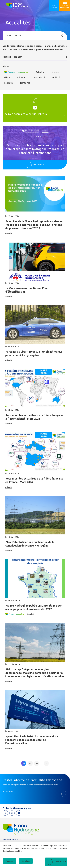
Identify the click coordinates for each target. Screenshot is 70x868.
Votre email (8, 791)
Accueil (8, 36)
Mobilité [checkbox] (56, 77)
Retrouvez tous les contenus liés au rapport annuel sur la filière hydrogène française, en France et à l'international (35, 149)
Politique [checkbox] (8, 83)
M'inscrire (64, 794)
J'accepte (9, 861)
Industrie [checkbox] (21, 77)
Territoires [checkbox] (25, 83)
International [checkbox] (39, 77)
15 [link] (46, 763)
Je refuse (26, 861)
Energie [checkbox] (55, 72)
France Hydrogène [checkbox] (18, 72)
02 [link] (30, 763)
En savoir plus (60, 862)
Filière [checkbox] (7, 77)
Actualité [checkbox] (40, 72)
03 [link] (37, 763)
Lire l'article (39, 165)
